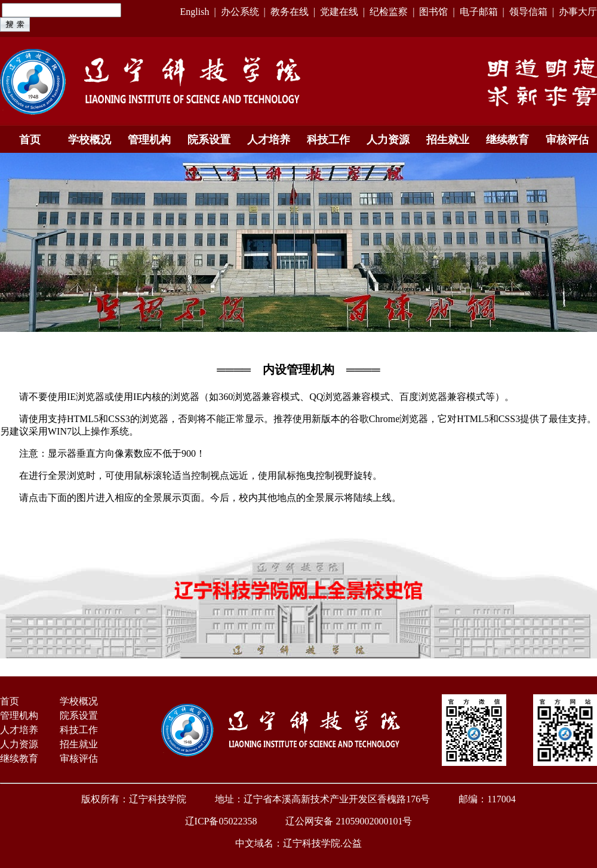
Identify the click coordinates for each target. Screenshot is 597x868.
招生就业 (448, 140)
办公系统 (240, 12)
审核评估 (567, 140)
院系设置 (209, 140)
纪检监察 (389, 12)
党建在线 (339, 12)
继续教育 (507, 140)
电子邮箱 (479, 12)
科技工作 (328, 140)
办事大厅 (578, 12)
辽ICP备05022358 (221, 821)
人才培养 (269, 140)
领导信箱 (528, 12)
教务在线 (290, 12)
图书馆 (433, 12)
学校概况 (90, 140)
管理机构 (149, 140)
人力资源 (388, 140)
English (194, 12)
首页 (30, 140)
